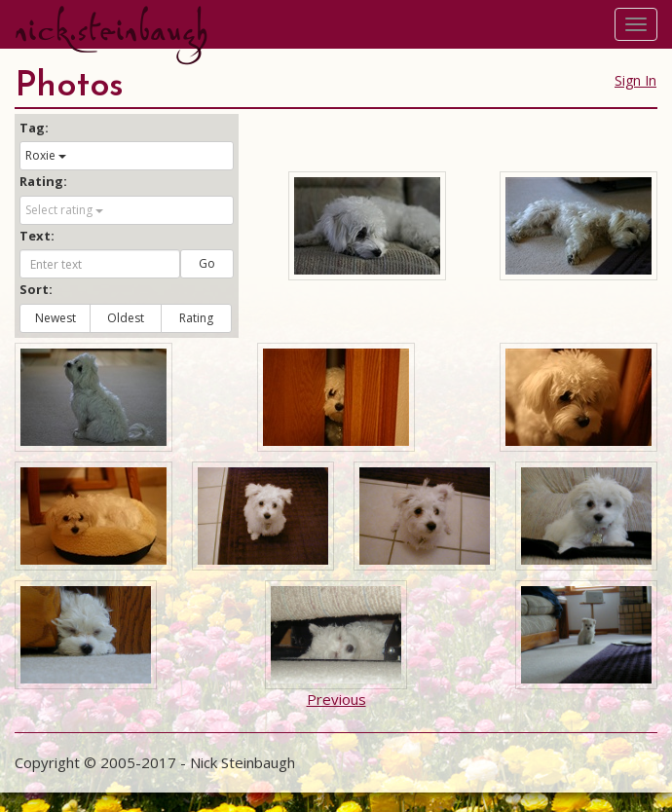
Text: (37, 236)
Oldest (126, 318)
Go (207, 263)
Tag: (34, 128)
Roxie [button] (46, 155)
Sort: (36, 289)
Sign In (635, 80)
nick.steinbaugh (111, 30)
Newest (56, 318)
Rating (196, 318)
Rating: (43, 181)
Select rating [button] (64, 210)
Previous (336, 699)
